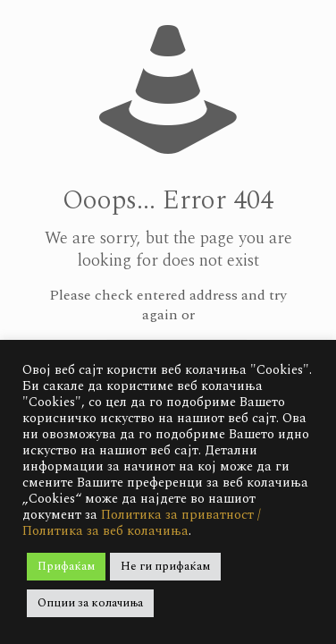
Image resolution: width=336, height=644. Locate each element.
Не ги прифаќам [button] (165, 566)
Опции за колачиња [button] (90, 603)
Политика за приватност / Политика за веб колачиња (142, 523)
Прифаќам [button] (66, 566)
